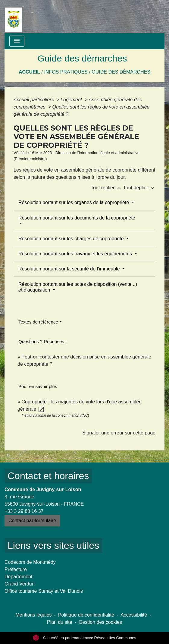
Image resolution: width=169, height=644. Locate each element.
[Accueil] (14, 17)
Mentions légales (34, 615)
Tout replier (107, 188)
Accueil (29, 72)
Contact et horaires (48, 476)
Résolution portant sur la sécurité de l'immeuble (70, 269)
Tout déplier (139, 188)
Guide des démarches (121, 72)
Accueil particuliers (34, 100)
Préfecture (16, 569)
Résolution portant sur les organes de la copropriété (74, 202)
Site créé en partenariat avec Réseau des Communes (84, 638)
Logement (72, 100)
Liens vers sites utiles (53, 545)
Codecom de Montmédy (30, 562)
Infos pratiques (66, 72)
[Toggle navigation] (17, 41)
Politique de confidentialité (86, 615)
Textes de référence (38, 322)
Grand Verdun (20, 584)
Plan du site (60, 622)
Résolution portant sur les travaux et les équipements (76, 254)
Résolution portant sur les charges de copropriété (72, 239)
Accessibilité (134, 615)
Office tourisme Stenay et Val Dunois (44, 591)
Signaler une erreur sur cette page (119, 433)
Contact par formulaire (32, 521)
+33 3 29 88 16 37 (24, 511)
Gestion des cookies (100, 622)
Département (19, 577)
